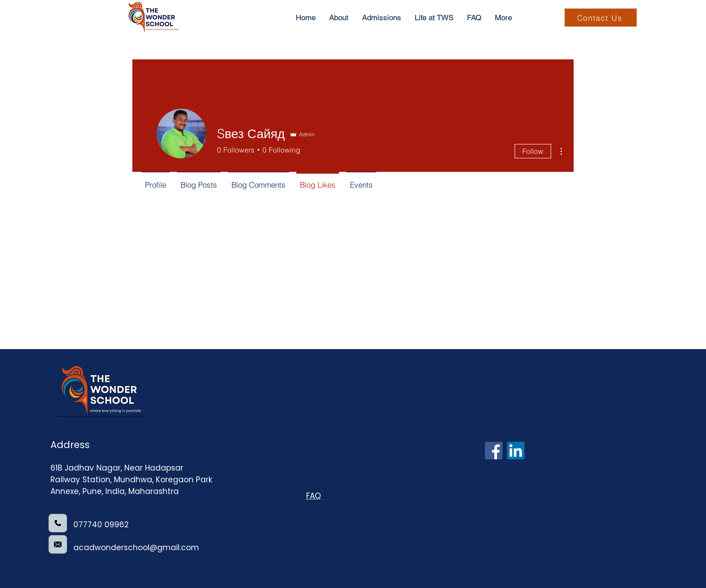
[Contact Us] (601, 18)
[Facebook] (494, 451)
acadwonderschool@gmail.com (136, 548)
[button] (503, 18)
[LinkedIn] (516, 451)
